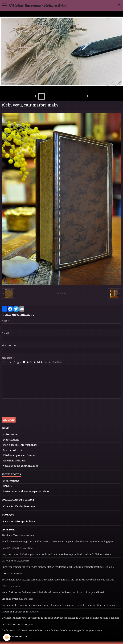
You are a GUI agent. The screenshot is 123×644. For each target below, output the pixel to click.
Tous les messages (15, 637)
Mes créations (11, 440)
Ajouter (9, 420)
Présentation (10, 435)
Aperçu (57, 362)
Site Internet (9, 346)
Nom (4, 321)
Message (7, 358)
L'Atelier (8, 486)
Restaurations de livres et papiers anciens (26, 491)
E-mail (5, 333)
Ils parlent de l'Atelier (15, 461)
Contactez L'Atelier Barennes (19, 506)
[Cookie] (7, 637)
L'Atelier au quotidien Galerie (19, 455)
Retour (61, 293)
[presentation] (26, 408)
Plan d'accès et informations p (20, 445)
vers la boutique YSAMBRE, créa (21, 466)
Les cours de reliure (14, 450)
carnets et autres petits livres (19, 521)
